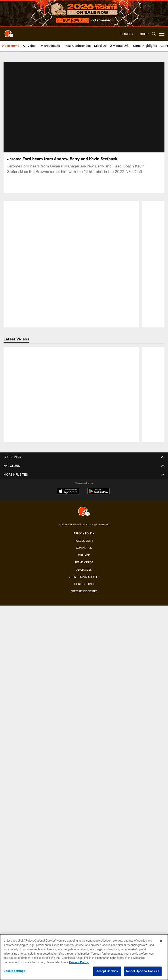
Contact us (84, 929)
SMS (84, 813)
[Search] (154, 34)
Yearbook (84, 456)
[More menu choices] (162, 34)
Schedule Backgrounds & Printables (84, 656)
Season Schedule (84, 648)
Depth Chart (84, 401)
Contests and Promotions (84, 691)
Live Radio (84, 507)
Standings (84, 432)
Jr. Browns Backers (84, 730)
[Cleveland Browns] (84, 893)
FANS (84, 683)
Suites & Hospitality (84, 581)
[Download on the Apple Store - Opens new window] (68, 873)
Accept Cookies (107, 971)
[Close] (161, 941)
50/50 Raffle (84, 754)
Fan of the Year (84, 707)
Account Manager (84, 574)
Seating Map (84, 597)
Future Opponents (84, 664)
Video (84, 483)
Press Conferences (84, 515)
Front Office (84, 440)
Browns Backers (84, 723)
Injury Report (84, 409)
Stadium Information (84, 829)
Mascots (84, 715)
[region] (84, 957)
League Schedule (84, 672)
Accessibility (84, 921)
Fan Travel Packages (84, 629)
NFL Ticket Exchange (84, 621)
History (84, 448)
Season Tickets (84, 566)
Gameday (84, 699)
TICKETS (84, 550)
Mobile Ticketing (84, 605)
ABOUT (84, 766)
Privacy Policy (84, 914)
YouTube (84, 538)
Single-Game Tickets (84, 558)
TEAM (84, 377)
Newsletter (84, 805)
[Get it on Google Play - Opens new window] (98, 874)
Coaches (84, 393)
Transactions (84, 417)
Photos (84, 491)
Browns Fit (84, 781)
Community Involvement (84, 774)
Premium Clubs (84, 589)
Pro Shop (84, 797)
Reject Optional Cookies (143, 971)
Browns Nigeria (84, 789)
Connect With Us (84, 821)
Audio (84, 499)
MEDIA (84, 468)
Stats (84, 424)
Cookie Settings (14, 971)
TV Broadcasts (84, 523)
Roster (84, 385)
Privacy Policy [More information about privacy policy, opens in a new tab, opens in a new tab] (79, 962)
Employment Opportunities (84, 837)
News (84, 476)
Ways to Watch (84, 531)
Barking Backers (84, 738)
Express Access (84, 613)
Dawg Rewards (84, 746)
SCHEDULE (84, 640)
